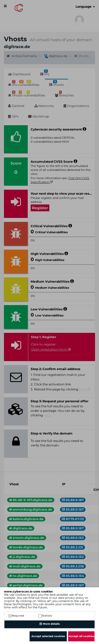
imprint (9, 601)
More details (50, 624)
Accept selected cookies (48, 636)
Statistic (45, 616)
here (78, 604)
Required (16, 616)
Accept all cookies (81, 636)
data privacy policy (71, 598)
